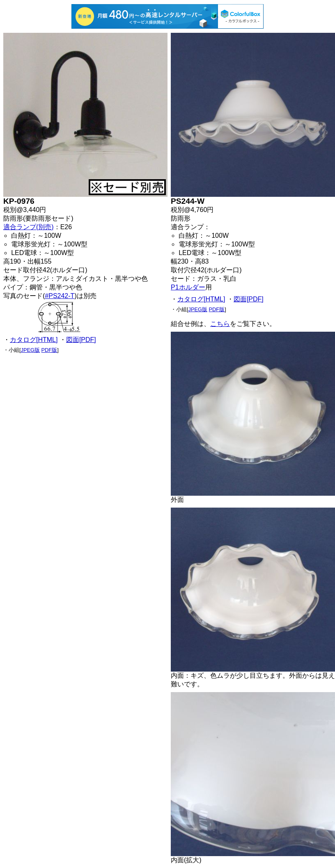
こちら (220, 324)
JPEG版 (30, 350)
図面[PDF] (81, 340)
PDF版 (49, 350)
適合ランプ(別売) (29, 227)
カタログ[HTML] (34, 340)
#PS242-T (60, 296)
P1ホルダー (188, 287)
